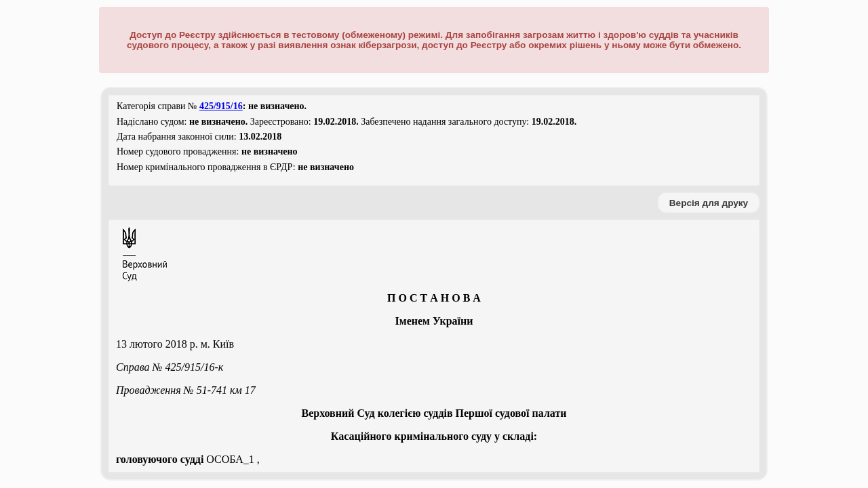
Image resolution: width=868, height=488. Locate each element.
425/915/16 (221, 106)
